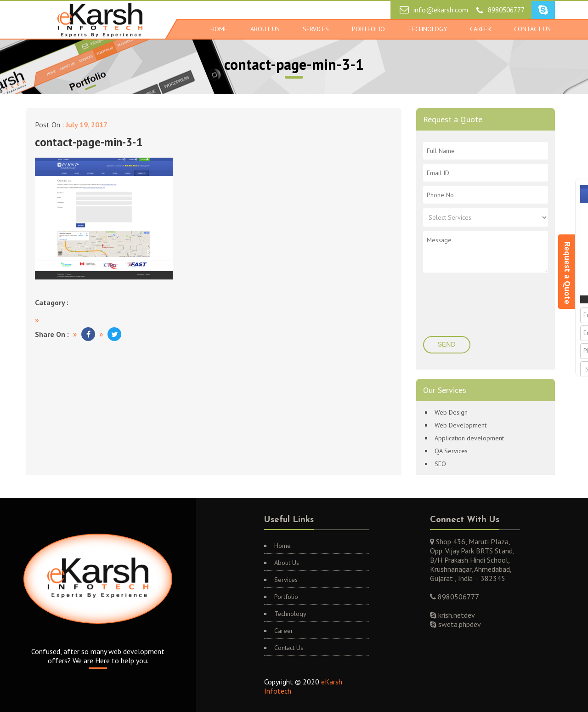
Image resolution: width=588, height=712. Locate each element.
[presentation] (486, 307)
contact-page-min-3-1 (89, 142)
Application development (469, 438)
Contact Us (532, 29)
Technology (427, 29)
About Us (265, 29)
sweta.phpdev (459, 624)
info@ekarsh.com (441, 10)
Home (219, 29)
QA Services (451, 451)
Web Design (451, 412)
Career (481, 29)
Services (316, 29)
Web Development (461, 425)
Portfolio (368, 29)
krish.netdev (456, 615)
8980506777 (506, 10)
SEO (440, 464)
